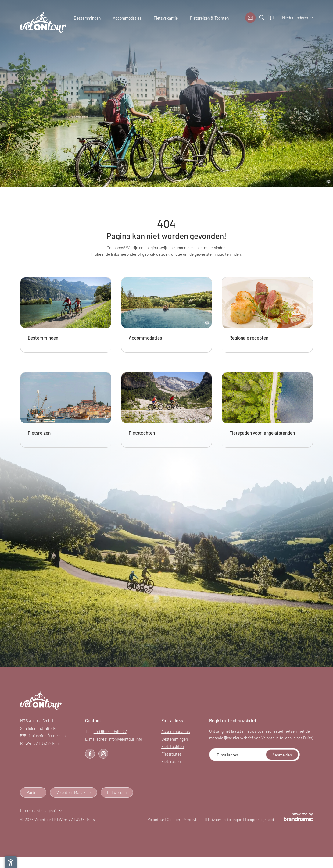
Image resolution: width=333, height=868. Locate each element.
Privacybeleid (194, 819)
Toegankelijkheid (259, 819)
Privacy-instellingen (226, 819)
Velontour (156, 819)
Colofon (174, 819)
